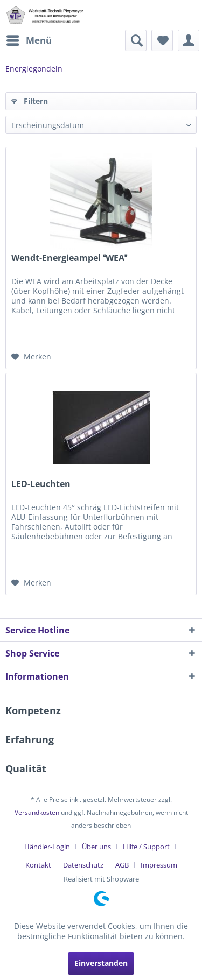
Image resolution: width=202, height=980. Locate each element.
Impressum (159, 865)
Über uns (96, 847)
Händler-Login (47, 847)
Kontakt (38, 865)
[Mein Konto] (189, 40)
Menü (29, 39)
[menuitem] (29, 40)
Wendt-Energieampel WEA (69, 258)
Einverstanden (101, 963)
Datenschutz (83, 865)
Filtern (30, 101)
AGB (122, 865)
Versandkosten (37, 812)
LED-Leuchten (41, 484)
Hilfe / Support (146, 847)
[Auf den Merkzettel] (31, 357)
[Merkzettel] (162, 40)
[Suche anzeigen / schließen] (136, 40)
